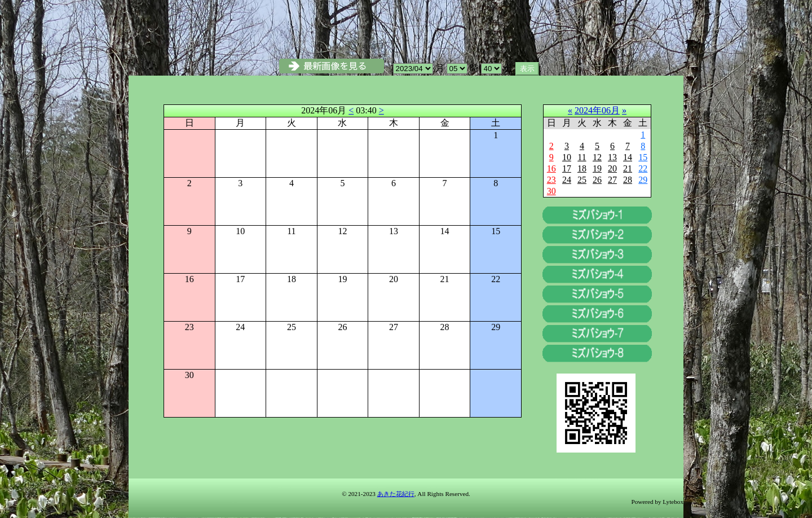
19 (597, 168)
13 (612, 157)
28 (628, 180)
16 (551, 168)
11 (582, 157)
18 (582, 168)
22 (643, 168)
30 (551, 191)
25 (582, 180)
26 (597, 180)
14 (628, 157)
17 (567, 168)
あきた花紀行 (396, 494)
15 (643, 157)
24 (567, 180)
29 (643, 180)
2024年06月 (597, 110)
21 (628, 168)
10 (567, 157)
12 (597, 157)
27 (612, 180)
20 (612, 168)
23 (551, 180)
